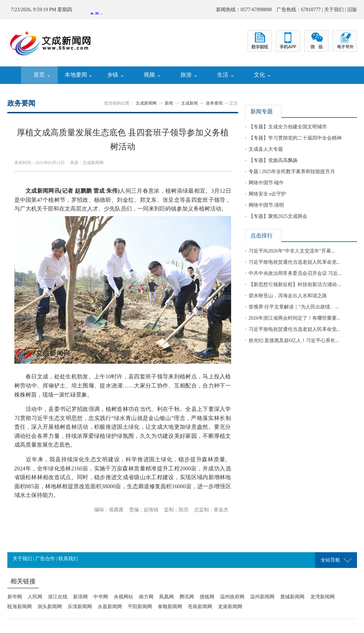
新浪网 (80, 597)
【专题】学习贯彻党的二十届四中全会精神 (295, 138)
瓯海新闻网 (20, 607)
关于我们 (334, 10)
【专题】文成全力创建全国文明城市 (288, 127)
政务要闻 (214, 103)
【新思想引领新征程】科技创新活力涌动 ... (295, 285)
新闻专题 (262, 111)
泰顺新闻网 (170, 607)
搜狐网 (207, 597)
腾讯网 (187, 597)
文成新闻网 (146, 103)
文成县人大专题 (266, 149)
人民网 (35, 597)
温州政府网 (232, 597)
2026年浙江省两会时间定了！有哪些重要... (295, 318)
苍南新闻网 (200, 607)
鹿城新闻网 (292, 597)
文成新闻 (190, 103)
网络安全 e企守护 (267, 194)
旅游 (186, 75)
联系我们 (68, 559)
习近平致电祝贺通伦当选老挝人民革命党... (295, 262)
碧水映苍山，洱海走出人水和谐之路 (288, 296)
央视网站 (123, 597)
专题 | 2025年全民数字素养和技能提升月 (292, 172)
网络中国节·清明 (266, 205)
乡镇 (113, 75)
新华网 (15, 597)
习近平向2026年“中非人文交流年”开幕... (292, 251)
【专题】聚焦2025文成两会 (278, 216)
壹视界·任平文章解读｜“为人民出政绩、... (294, 307)
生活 (223, 75)
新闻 (169, 103)
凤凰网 (166, 597)
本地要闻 (76, 75)
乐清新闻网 (80, 607)
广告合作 (45, 559)
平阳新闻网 (140, 607)
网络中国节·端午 (266, 183)
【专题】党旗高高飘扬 (273, 160)
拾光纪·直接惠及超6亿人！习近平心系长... (294, 340)
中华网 (101, 597)
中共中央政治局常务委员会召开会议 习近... (295, 273)
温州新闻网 (262, 597)
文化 (259, 75)
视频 (149, 75)
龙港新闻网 (230, 607)
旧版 (352, 10)
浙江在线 (58, 597)
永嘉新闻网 (110, 607)
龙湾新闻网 (322, 597)
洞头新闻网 (50, 607)
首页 (39, 75)
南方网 (146, 597)
